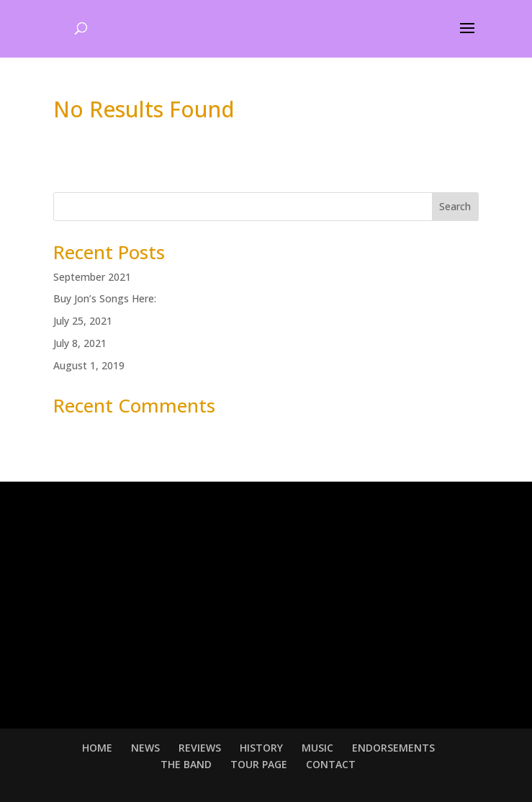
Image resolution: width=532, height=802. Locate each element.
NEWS (145, 748)
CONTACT (331, 764)
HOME (97, 748)
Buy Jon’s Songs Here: (105, 298)
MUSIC (317, 748)
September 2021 (92, 277)
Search (455, 206)
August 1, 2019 (89, 365)
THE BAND (186, 764)
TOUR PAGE (259, 764)
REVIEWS (200, 748)
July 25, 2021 (83, 321)
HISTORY (261, 748)
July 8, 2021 (80, 343)
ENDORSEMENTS (393, 748)
